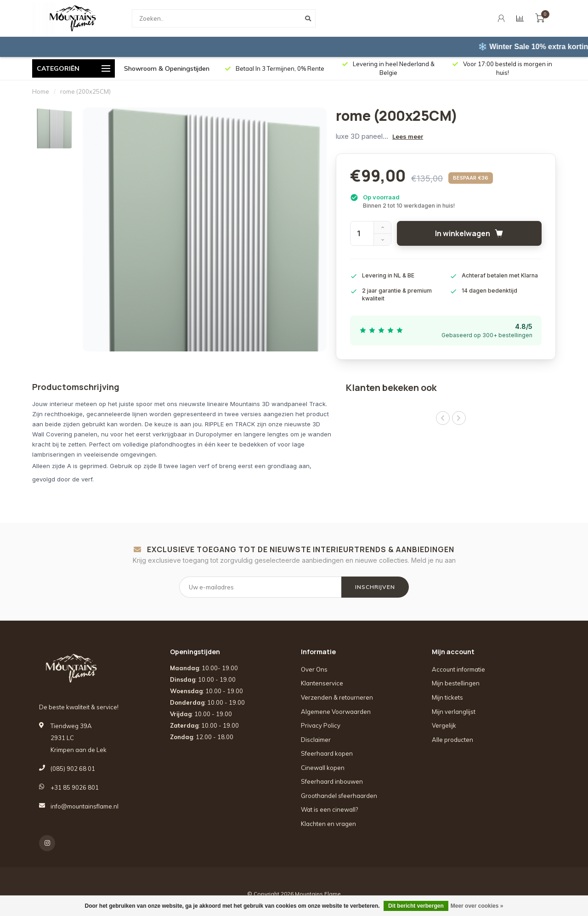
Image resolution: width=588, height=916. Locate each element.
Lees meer (408, 136)
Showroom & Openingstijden (167, 68)
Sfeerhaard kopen (327, 753)
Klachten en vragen (328, 824)
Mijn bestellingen (456, 683)
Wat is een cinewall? (329, 809)
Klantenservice (322, 683)
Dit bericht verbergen (416, 906)
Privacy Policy (321, 725)
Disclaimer (316, 740)
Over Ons (314, 669)
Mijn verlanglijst (454, 712)
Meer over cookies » (477, 906)
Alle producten (452, 740)
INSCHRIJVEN (375, 587)
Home (41, 91)
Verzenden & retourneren (337, 697)
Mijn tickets (447, 697)
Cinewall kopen (323, 768)
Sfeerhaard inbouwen (332, 781)
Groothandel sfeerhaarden (339, 796)
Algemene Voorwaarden (336, 712)
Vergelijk (444, 725)
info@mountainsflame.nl (85, 806)
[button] (443, 418)
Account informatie (458, 669)
